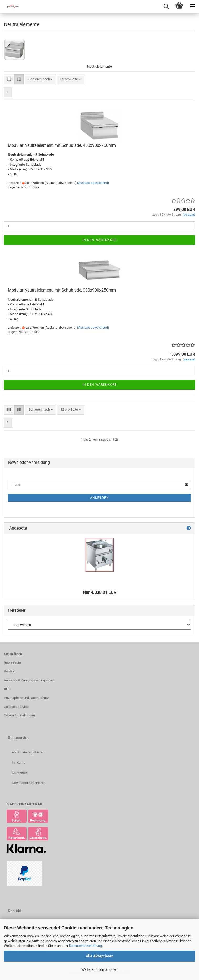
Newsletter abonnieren (29, 783)
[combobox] (41, 79)
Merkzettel (20, 773)
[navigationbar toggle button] (192, 7)
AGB (7, 689)
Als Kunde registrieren (28, 752)
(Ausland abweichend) (93, 183)
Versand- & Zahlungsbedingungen (29, 680)
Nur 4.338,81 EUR (100, 592)
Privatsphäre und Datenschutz (26, 698)
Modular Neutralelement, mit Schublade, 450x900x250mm (62, 145)
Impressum (12, 662)
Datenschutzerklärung (85, 946)
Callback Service (16, 707)
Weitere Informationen (99, 969)
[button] (9, 79)
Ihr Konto (19, 763)
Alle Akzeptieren (100, 956)
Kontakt (10, 671)
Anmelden (99, 498)
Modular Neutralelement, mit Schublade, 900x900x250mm (62, 290)
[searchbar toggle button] (166, 7)
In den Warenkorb (99, 240)
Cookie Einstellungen (19, 715)
